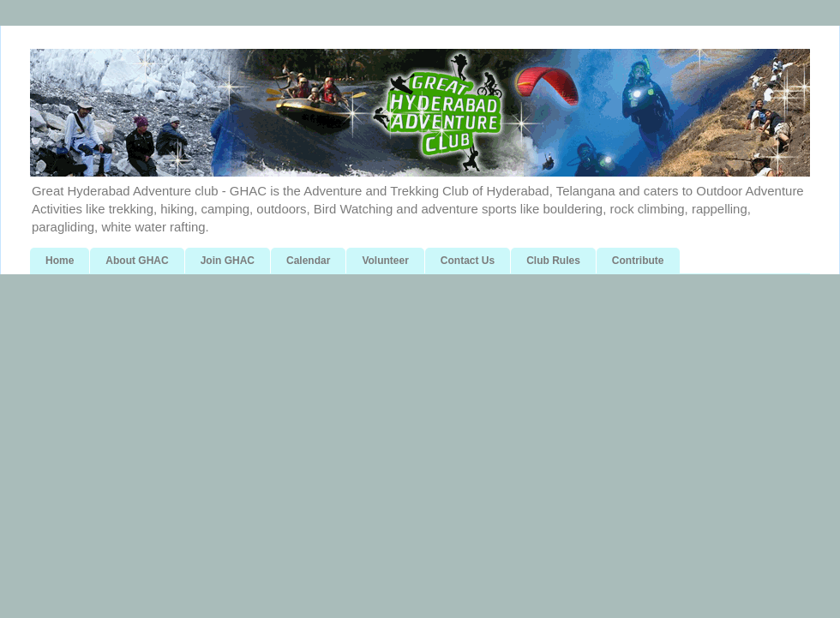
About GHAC (137, 261)
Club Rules (553, 261)
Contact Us (468, 261)
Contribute (638, 261)
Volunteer (385, 261)
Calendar (308, 261)
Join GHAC (228, 261)
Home (60, 261)
